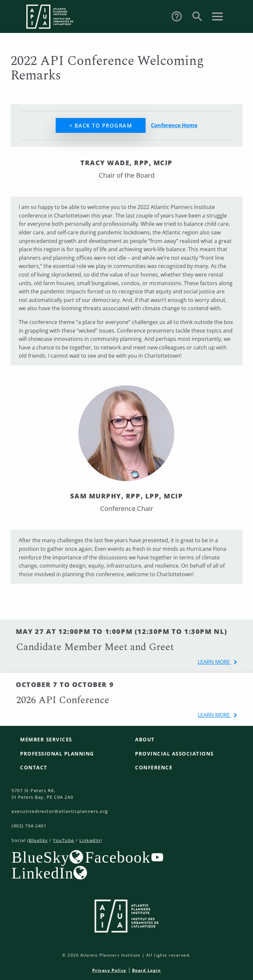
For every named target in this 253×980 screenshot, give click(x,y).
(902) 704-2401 (29, 826)
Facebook (118, 857)
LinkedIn (90, 840)
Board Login (147, 970)
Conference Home (174, 125)
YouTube (64, 840)
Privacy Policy (109, 970)
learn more (214, 662)
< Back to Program (101, 126)
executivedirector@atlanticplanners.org (60, 811)
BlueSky (39, 840)
